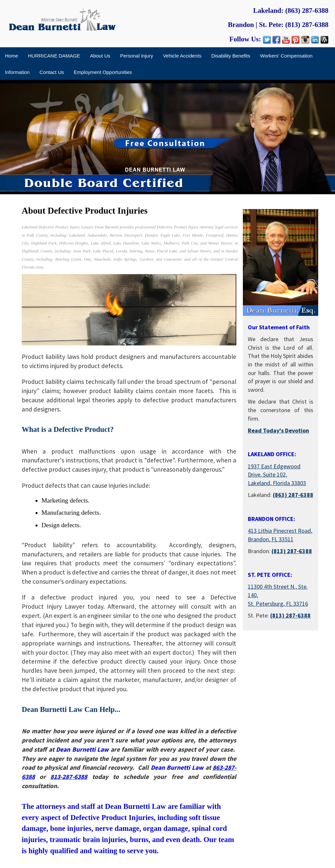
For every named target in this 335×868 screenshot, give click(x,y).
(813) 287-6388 (307, 25)
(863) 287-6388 (307, 11)
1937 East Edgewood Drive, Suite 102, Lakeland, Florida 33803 (277, 475)
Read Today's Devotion (278, 430)
